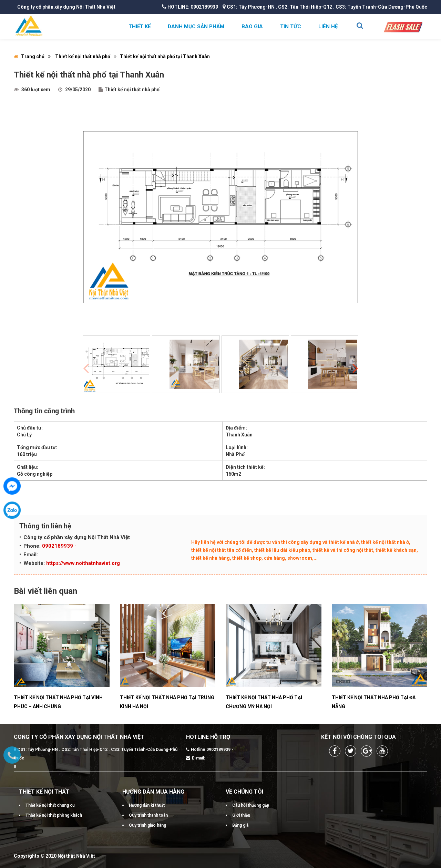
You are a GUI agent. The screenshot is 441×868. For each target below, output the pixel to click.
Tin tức (291, 27)
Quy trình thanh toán (148, 815)
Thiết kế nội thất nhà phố (83, 56)
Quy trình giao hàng (147, 825)
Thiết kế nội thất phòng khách (54, 815)
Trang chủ (29, 56)
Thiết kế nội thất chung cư (50, 805)
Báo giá (252, 27)
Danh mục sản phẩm (196, 27)
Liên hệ (328, 27)
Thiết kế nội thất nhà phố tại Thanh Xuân (165, 56)
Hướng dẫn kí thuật (147, 805)
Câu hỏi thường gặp (251, 805)
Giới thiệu (241, 815)
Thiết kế (140, 27)
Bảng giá (240, 825)
